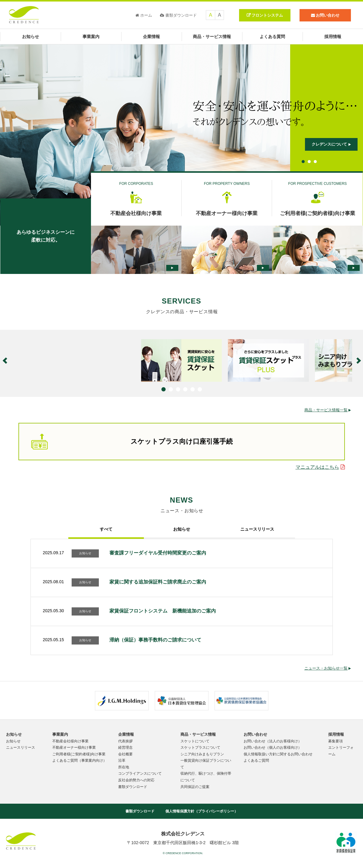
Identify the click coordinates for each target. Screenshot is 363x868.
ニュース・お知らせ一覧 (328, 668)
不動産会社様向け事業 (70, 741)
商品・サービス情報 (212, 37)
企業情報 (151, 37)
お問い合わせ (255, 734)
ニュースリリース (21, 747)
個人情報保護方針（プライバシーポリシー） (202, 811)
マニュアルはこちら (320, 467)
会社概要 (125, 754)
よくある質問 (272, 37)
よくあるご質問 (256, 760)
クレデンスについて (331, 144)
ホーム (144, 15)
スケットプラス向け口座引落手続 (132, 441)
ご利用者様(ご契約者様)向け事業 (79, 754)
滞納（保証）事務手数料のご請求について (155, 640)
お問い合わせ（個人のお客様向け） (273, 747)
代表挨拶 (125, 741)
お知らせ (31, 37)
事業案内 (91, 37)
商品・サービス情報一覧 (328, 410)
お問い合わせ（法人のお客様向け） (273, 741)
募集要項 (335, 741)
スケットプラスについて (200, 747)
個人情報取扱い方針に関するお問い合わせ (278, 754)
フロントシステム (267, 15)
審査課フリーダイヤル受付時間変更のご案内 (158, 553)
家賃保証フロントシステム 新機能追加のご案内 (163, 611)
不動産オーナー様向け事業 (74, 747)
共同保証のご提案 (195, 787)
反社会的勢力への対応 (136, 780)
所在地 (124, 767)
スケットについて (195, 741)
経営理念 (125, 747)
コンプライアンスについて (140, 773)
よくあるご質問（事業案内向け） (79, 760)
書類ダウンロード (178, 15)
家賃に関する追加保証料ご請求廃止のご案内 (158, 582)
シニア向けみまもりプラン (202, 754)
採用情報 (333, 37)
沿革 (122, 760)
